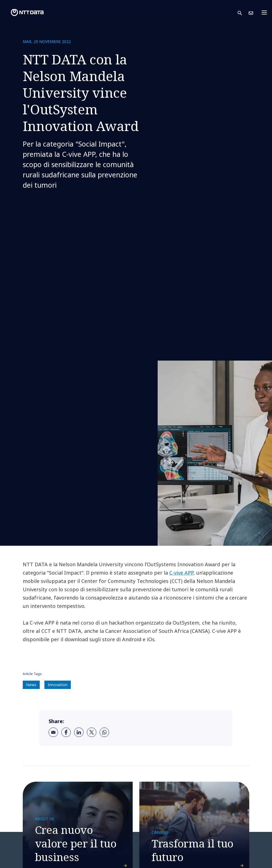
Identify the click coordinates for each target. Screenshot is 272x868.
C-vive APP (181, 573)
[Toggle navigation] (266, 12)
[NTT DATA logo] (23, 12)
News (31, 685)
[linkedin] (79, 732)
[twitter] (92, 732)
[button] (243, 13)
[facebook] (66, 732)
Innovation (58, 685)
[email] (53, 732)
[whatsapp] (104, 732)
